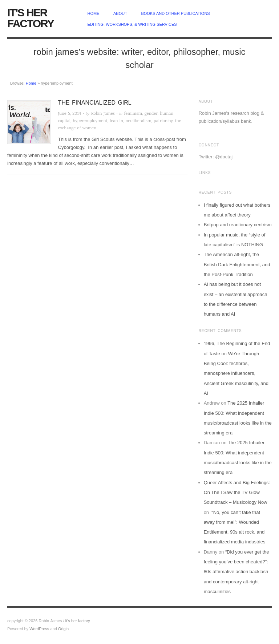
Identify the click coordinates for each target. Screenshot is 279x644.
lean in (116, 121)
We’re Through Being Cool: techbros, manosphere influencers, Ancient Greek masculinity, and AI (236, 373)
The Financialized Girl (95, 103)
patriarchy (163, 121)
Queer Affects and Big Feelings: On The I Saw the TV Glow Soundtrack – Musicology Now (237, 493)
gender (151, 114)
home (94, 13)
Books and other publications (175, 13)
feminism (133, 114)
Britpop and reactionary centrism (238, 225)
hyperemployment (90, 121)
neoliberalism (139, 121)
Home (31, 83)
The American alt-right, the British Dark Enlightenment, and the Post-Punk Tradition (237, 264)
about (120, 13)
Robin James (103, 114)
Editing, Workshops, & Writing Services (132, 24)
